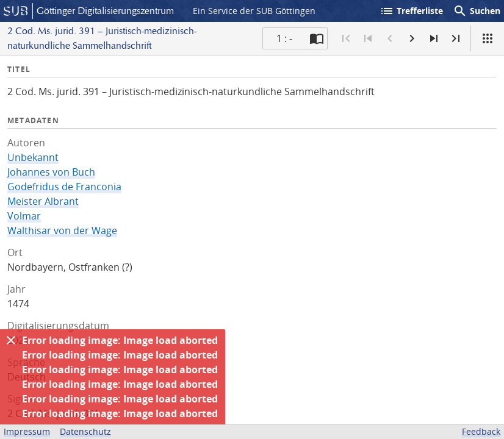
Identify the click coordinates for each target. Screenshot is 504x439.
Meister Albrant (43, 201)
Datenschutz (85, 431)
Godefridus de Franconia (64, 187)
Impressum (27, 431)
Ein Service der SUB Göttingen (254, 11)
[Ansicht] (488, 38)
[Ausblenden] (11, 340)
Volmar (24, 216)
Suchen (477, 11)
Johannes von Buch (51, 172)
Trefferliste (411, 11)
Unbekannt (33, 157)
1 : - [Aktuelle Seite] (284, 38)
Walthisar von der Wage (62, 230)
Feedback (481, 431)
